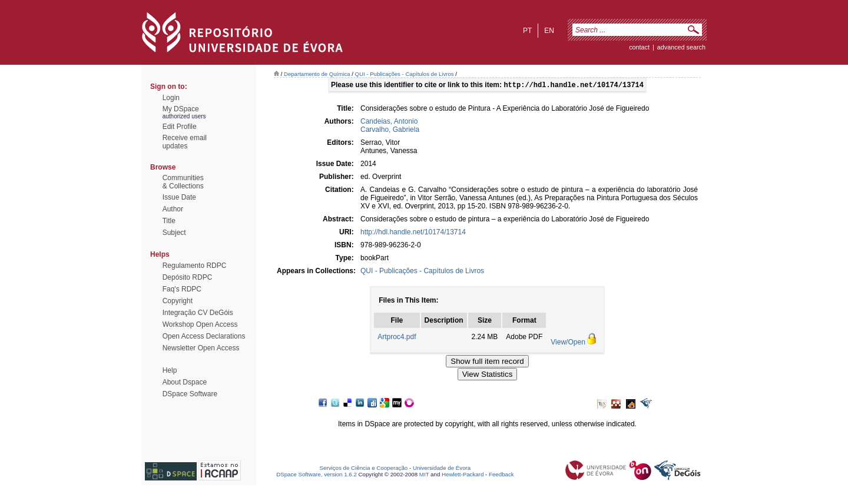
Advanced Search (681, 47)
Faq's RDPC (182, 289)
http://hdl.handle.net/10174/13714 (413, 233)
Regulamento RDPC (195, 266)
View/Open (568, 343)
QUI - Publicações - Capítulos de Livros (405, 74)
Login (171, 98)
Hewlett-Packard (463, 475)
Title (169, 221)
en (549, 31)
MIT (424, 475)
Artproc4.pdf (397, 338)
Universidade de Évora (442, 469)
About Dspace (185, 382)
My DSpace (181, 109)
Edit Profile (180, 127)
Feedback (501, 475)
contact (639, 47)
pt (527, 31)
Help (170, 370)
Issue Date (179, 197)
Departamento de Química (317, 74)
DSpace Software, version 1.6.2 (317, 475)
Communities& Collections (183, 182)
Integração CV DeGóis (198, 313)
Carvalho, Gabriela (390, 131)
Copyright (178, 301)
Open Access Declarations (204, 336)
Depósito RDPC (188, 277)
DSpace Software (190, 394)
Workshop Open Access (200, 324)
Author (173, 209)
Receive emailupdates (185, 142)
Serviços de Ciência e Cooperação (364, 469)
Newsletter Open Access (201, 348)
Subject (174, 233)
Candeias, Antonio (389, 122)
